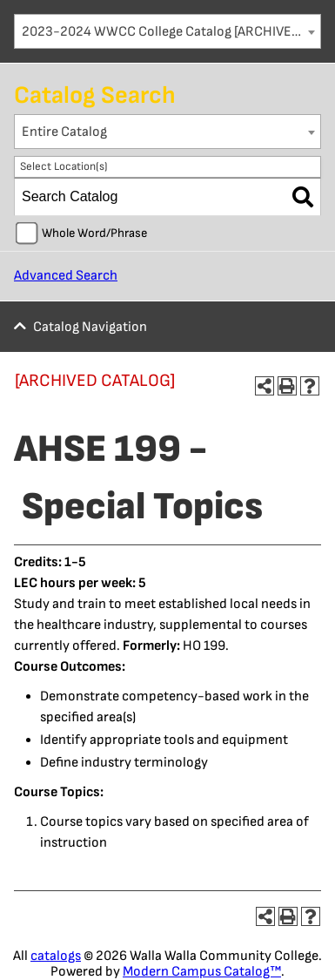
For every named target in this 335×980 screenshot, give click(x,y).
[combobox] (167, 31)
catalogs (56, 956)
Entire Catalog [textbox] (64, 132)
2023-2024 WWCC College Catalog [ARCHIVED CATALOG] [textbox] (171, 32)
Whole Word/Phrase (94, 233)
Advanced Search (66, 276)
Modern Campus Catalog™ (202, 972)
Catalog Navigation (90, 327)
